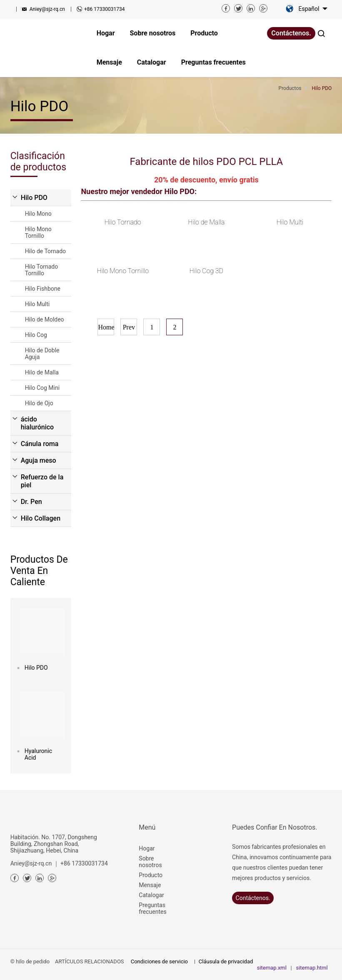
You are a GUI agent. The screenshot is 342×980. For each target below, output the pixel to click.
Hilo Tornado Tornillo (42, 270)
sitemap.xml (272, 968)
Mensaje (150, 885)
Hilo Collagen (41, 518)
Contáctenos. (291, 33)
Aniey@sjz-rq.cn (47, 9)
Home (106, 327)
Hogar (147, 848)
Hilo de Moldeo (45, 319)
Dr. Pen (31, 502)
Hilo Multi (37, 304)
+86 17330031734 (104, 9)
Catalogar (151, 895)
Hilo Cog (36, 335)
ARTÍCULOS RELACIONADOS (90, 961)
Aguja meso (39, 460)
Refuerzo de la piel (42, 481)
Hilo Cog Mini (42, 388)
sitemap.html (312, 968)
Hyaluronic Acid (38, 754)
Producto (151, 875)
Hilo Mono (38, 214)
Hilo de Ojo (39, 403)
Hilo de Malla (42, 372)
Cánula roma (40, 444)
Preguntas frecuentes (152, 908)
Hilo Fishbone (43, 289)
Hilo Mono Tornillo (38, 232)
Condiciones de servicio (159, 961)
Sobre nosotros (150, 862)
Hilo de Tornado (45, 251)
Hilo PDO (34, 198)
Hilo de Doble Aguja (42, 354)
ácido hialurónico (37, 423)
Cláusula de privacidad (226, 961)
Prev (129, 327)
